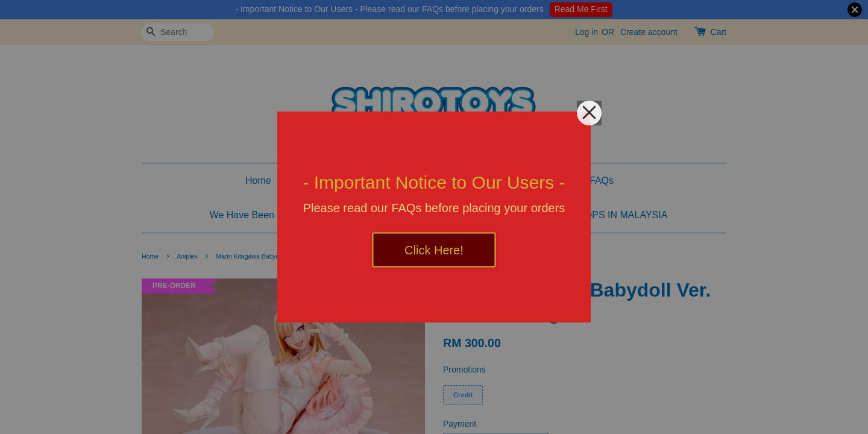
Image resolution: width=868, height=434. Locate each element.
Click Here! (434, 250)
